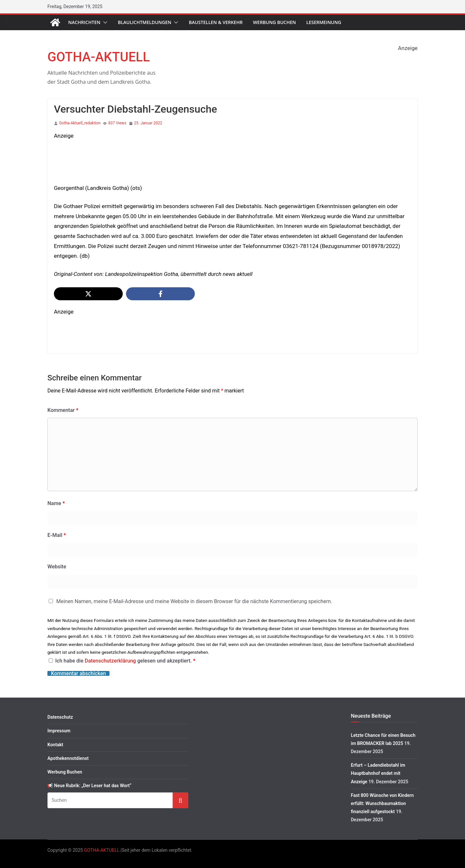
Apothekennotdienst (68, 758)
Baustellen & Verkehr (216, 22)
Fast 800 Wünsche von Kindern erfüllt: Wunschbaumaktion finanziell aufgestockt (383, 803)
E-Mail (57, 535)
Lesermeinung (324, 22)
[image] (172, 322)
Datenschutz (60, 717)
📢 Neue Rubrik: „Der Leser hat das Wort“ (89, 786)
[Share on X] (88, 294)
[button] (104, 22)
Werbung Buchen (274, 22)
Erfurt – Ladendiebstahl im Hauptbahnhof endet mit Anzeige (378, 773)
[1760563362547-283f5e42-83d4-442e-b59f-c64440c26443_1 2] (291, 58)
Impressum (59, 731)
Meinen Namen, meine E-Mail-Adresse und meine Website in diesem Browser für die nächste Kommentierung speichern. (194, 601)
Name (56, 503)
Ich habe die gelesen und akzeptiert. (122, 661)
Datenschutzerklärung (111, 661)
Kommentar (63, 410)
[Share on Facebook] (160, 294)
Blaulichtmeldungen (145, 22)
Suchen (181, 800)
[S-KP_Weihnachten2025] (172, 146)
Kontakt (55, 745)
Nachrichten (84, 22)
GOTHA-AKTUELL (99, 57)
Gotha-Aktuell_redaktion (80, 123)
